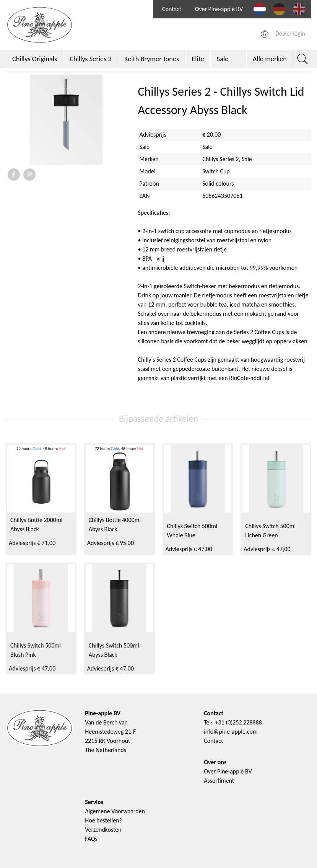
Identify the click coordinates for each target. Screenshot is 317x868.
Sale (223, 59)
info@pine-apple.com (231, 732)
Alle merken (270, 59)
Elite (198, 59)
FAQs (91, 839)
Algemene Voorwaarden (115, 811)
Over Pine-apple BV (219, 9)
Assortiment (219, 781)
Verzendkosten (103, 830)
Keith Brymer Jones (152, 59)
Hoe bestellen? (103, 820)
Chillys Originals (35, 59)
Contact (172, 9)
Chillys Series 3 (91, 59)
